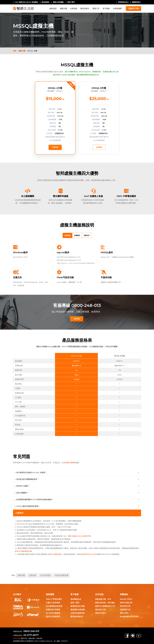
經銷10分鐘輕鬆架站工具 (105, 606)
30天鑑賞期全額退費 (54, 606)
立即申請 (55, 147)
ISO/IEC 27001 (126, 599)
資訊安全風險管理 (53, 616)
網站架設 (53, 8)
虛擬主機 (63, 8)
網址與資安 (85, 8)
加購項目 (87, 235)
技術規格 (67, 235)
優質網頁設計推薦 (78, 606)
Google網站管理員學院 (129, 616)
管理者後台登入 (122, 2)
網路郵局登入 (135, 2)
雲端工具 (96, 8)
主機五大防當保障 (53, 603)
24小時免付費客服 (53, 613)
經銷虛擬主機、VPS (103, 599)
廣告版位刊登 (100, 610)
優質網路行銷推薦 (78, 610)
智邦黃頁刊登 (125, 606)
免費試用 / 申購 (133, 8)
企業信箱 (74, 8)
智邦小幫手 (70, 2)
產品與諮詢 (44, 2)
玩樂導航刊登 (125, 610)
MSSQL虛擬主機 (61, 575)
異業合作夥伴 (100, 613)
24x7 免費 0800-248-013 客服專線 (25, 2)
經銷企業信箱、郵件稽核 (105, 603)
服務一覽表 (75, 603)
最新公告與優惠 (57, 2)
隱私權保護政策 (77, 616)
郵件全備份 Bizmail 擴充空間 (79, 536)
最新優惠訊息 (76, 599)
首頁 (15, 51)
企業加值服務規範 (78, 613)
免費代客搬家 (70, 462)
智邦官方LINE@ (90, 554)
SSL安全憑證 (45, 575)
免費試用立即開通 (53, 610)
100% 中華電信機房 (54, 599)
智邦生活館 (17, 638)
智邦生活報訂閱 (126, 603)
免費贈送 (77, 235)
